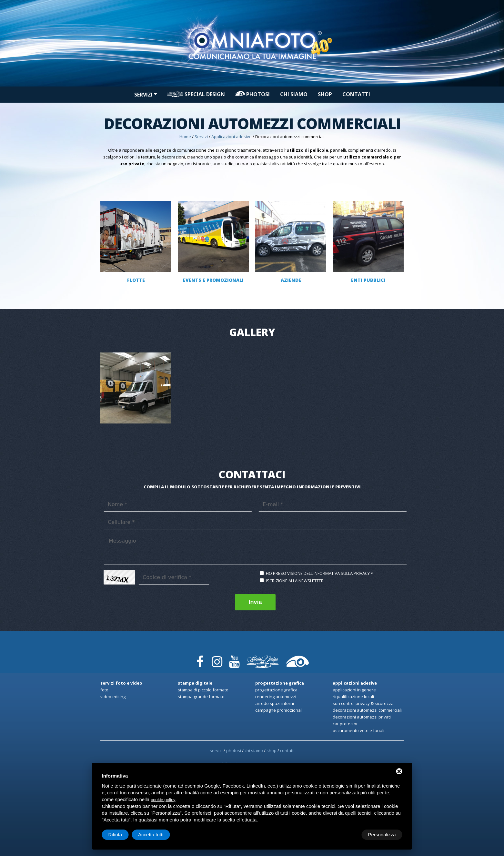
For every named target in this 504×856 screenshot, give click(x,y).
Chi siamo (294, 94)
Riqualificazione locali (353, 697)
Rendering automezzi (276, 697)
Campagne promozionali (279, 710)
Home (185, 137)
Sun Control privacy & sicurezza (363, 703)
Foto (104, 690)
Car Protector (345, 724)
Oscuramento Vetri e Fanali (358, 730)
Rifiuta (348, 835)
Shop (325, 94)
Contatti (356, 94)
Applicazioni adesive (232, 137)
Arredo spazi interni (275, 703)
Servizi (146, 95)
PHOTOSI (252, 94)
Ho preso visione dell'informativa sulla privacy (318, 573)
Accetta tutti (383, 835)
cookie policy (163, 800)
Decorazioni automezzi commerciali (367, 710)
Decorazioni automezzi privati (362, 717)
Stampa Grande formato (201, 697)
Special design (196, 94)
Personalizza (122, 835)
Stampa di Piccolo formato (203, 690)
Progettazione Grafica (276, 690)
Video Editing (113, 697)
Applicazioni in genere (354, 690)
